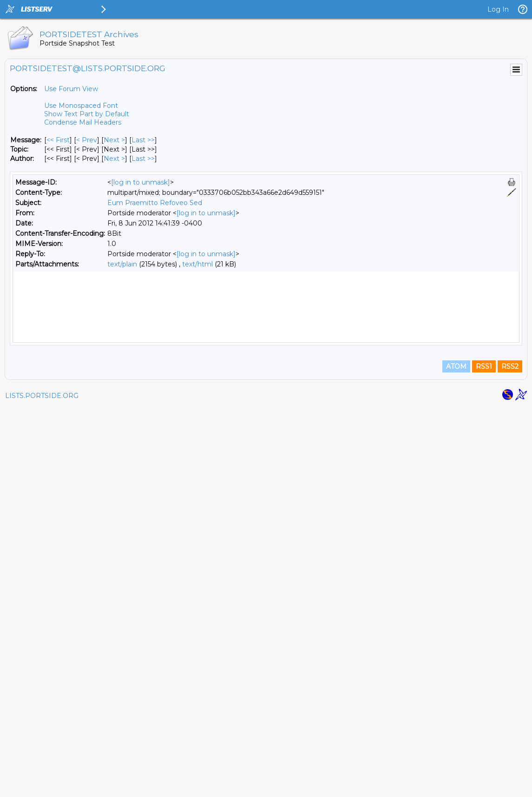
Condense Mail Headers (83, 122)
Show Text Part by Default (87, 114)
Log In (498, 9)
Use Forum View (71, 89)
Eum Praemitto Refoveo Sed (155, 203)
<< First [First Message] (58, 140)
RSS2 (510, 756)
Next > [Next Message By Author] (114, 159)
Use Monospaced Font (81, 106)
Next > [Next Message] (114, 140)
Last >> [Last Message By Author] (143, 159)
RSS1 (484, 756)
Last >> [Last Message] (143, 140)
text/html (197, 264)
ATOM (456, 756)
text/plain (122, 264)
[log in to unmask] (141, 182)
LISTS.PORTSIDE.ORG (42, 785)
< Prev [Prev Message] (87, 140)
